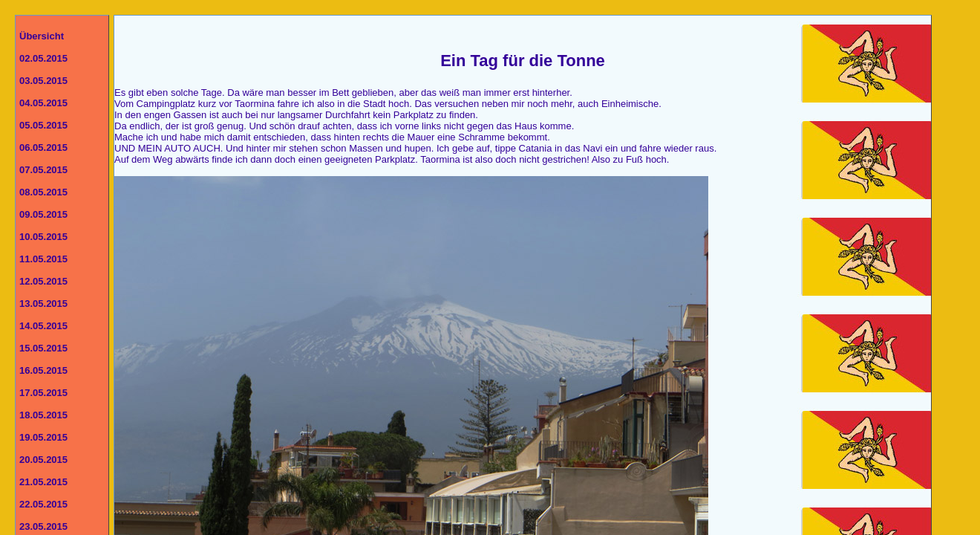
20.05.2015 (43, 460)
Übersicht (42, 36)
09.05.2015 (43, 214)
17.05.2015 (43, 393)
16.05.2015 (43, 370)
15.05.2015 (43, 348)
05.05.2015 (43, 125)
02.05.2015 (43, 58)
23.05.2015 (43, 526)
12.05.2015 (43, 281)
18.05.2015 (43, 415)
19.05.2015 (43, 437)
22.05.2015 (43, 504)
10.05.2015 (43, 237)
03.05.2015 (43, 81)
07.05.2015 (43, 170)
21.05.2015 (43, 482)
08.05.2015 (43, 192)
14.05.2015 (43, 326)
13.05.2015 (43, 304)
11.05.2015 (43, 259)
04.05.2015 (43, 103)
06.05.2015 (43, 147)
